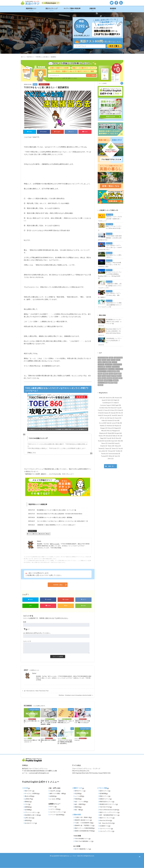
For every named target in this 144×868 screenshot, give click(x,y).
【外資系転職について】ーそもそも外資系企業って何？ (110, 342)
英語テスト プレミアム (107, 818)
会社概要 (28, 810)
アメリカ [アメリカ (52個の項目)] (114, 362)
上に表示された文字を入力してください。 (37, 633)
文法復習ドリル (105, 826)
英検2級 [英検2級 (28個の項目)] (109, 378)
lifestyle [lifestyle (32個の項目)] (113, 360)
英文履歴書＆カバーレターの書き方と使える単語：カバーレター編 (56, 510)
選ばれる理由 (29, 796)
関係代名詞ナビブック (107, 802)
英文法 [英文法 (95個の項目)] (119, 376)
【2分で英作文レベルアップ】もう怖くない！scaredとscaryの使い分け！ (110, 246)
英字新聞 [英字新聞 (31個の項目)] (114, 376)
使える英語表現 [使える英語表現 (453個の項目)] (111, 371)
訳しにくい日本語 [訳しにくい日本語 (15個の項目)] (103, 383)
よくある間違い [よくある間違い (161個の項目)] (107, 362)
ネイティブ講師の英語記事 (72, 9)
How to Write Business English (109, 810)
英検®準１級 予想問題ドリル (84, 825)
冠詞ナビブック (105, 791)
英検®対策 (77, 815)
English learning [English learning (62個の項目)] (118, 358)
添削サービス (79, 788)
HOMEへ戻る (58, 585)
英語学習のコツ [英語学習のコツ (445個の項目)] (108, 380)
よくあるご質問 (55, 799)
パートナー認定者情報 (57, 815)
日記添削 (78, 794)
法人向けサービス (31, 823)
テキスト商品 (104, 788)
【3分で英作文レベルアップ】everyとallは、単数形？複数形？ (109, 294)
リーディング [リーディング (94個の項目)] (119, 369)
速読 (49, 534)
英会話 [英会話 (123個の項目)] (104, 376)
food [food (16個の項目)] (99, 360)
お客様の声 (29, 799)
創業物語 (28, 807)
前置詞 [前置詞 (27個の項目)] (100, 374)
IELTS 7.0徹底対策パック (83, 849)
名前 (25, 622)
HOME (27, 788)
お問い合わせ (29, 818)
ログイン (53, 807)
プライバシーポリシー (32, 812)
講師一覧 (111, 466)
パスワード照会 (55, 809)
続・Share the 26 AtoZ (107, 823)
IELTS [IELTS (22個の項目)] (108, 360)
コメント (27, 641)
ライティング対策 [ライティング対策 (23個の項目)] (103, 369)
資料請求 (28, 820)
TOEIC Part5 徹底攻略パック (84, 841)
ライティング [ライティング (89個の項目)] (116, 367)
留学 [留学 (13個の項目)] (120, 374)
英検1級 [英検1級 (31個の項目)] (104, 378)
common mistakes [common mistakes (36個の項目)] (103, 358)
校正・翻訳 (79, 810)
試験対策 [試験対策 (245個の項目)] (111, 383)
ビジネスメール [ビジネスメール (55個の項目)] (117, 364)
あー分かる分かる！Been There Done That (36, 691)
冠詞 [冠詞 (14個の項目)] (118, 371)
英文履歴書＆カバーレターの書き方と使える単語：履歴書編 (54, 517)
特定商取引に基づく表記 (33, 815)
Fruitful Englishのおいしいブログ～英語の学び (71, 856)
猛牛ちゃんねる (55, 544)
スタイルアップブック (107, 831)
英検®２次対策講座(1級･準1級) (85, 831)
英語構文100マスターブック (109, 804)
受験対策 (78, 807)
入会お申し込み (55, 791)
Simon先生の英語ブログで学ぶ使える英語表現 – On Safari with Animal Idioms (60, 514)
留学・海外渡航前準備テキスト (109, 815)
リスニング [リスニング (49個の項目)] (111, 369)
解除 (64, 794)
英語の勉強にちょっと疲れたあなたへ (110, 255)
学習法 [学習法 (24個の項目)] (111, 374)
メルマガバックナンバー (58, 812)
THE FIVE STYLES (106, 807)
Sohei (34, 673)
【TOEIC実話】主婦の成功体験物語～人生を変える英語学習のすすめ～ (110, 237)
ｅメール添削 (79, 796)
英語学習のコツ (31, 9)
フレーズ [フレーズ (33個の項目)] (109, 367)
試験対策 (93, 9)
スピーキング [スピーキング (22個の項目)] (109, 364)
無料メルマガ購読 (55, 793)
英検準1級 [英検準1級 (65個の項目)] (116, 378)
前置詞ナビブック (106, 799)
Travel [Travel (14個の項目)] (100, 362)
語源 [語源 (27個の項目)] (116, 383)
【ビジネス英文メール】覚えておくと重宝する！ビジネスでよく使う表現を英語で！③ (62, 521)
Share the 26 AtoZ (106, 820)
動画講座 (113, 9)
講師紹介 (28, 802)
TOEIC (30, 534)
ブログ (27, 804)
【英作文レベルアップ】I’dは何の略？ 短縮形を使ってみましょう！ (110, 218)
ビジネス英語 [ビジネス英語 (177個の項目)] (102, 367)
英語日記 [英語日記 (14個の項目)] (116, 380)
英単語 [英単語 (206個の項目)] (108, 376)
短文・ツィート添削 (81, 802)
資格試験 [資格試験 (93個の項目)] (100, 385)
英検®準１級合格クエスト (83, 820)
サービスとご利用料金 (32, 794)
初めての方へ (29, 791)
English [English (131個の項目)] (111, 358)
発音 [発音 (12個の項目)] (99, 376)
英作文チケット (80, 791)
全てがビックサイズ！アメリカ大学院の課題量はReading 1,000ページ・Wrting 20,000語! (110, 274)
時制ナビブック (105, 796)
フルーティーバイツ (106, 829)
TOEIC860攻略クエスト (82, 839)
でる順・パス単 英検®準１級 (84, 823)
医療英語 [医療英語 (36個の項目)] (105, 374)
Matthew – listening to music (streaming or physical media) (75, 695)
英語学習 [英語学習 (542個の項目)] (100, 380)
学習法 (36, 534)
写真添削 (78, 799)
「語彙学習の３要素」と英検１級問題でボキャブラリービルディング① (110, 285)
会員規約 (53, 796)
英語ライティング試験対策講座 (85, 828)
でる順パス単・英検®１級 (83, 817)
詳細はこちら (32, 452)
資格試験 (43, 534)
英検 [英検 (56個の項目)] (99, 378)
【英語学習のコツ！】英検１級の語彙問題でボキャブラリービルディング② (110, 304)
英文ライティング (52, 9)
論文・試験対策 (80, 804)
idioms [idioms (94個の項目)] (104, 360)
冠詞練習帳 (104, 794)
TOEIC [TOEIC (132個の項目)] (118, 360)
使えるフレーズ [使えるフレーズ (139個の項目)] (102, 371)
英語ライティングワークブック (109, 812)
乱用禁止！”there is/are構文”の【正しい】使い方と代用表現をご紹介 (110, 263)
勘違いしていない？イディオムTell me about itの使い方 (110, 227)
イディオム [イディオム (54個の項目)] (101, 364)
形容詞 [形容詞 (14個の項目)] (116, 374)
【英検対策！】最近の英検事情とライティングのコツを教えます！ (56, 525)
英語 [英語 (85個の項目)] (121, 378)
